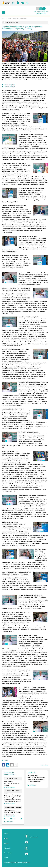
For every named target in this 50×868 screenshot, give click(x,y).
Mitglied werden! (33, 837)
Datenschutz (7, 853)
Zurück (6, 760)
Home (4, 19)
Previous (5, 819)
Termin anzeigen (10, 787)
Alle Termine (9, 822)
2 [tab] (13, 819)
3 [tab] (15, 819)
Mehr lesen (33, 785)
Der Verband (10, 19)
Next (21, 819)
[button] (4, 765)
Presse (6, 838)
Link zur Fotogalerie (9, 85)
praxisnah (32, 773)
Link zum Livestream (9, 87)
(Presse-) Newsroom (21, 19)
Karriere (6, 843)
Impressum (7, 848)
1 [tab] (11, 819)
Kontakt (6, 834)
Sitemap (6, 858)
